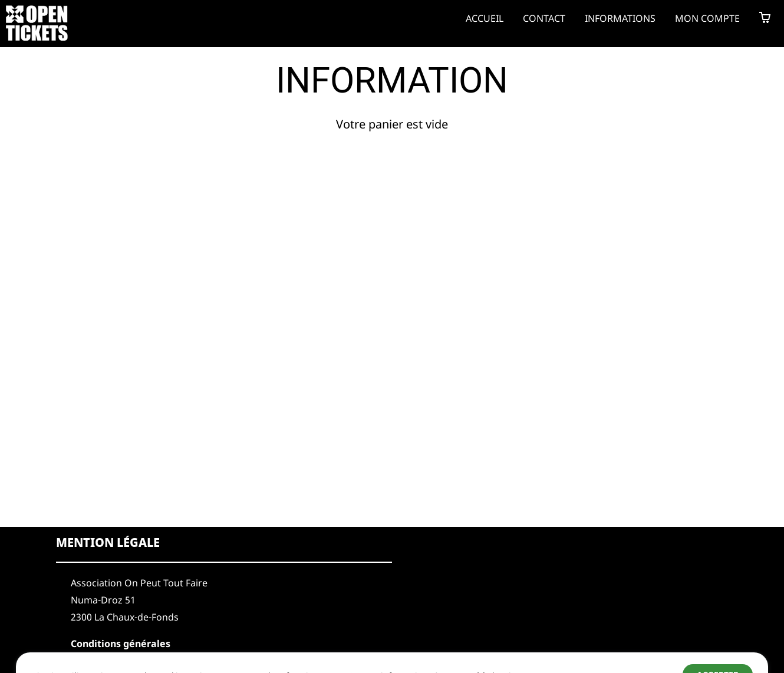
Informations (620, 18)
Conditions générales (121, 644)
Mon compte (707, 18)
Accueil (485, 18)
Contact (544, 18)
